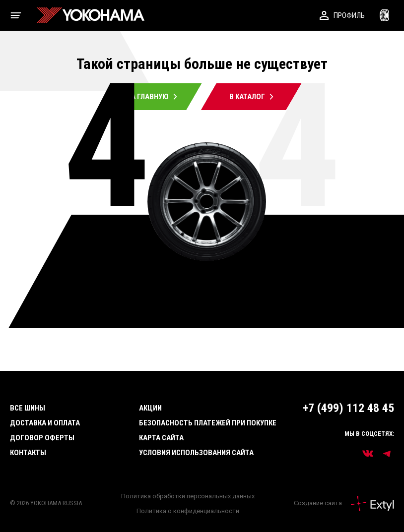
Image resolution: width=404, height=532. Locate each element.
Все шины (28, 408)
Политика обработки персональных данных (188, 496)
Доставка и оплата (45, 423)
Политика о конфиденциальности (188, 511)
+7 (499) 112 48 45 (348, 408)
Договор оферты (42, 438)
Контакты (28, 453)
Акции (150, 408)
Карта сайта (161, 438)
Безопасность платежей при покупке (208, 423)
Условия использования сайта (196, 453)
